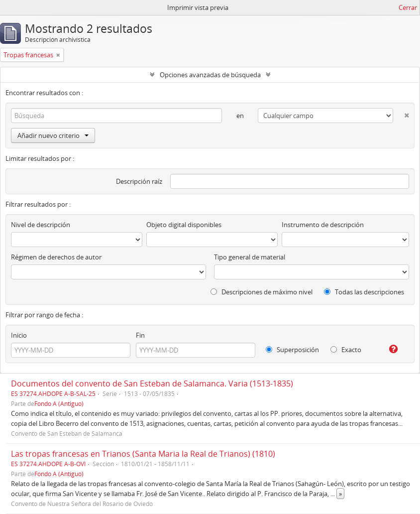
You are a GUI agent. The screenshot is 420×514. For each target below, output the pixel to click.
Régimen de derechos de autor (56, 257)
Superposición (292, 350)
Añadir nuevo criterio (53, 135)
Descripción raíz (139, 181)
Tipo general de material (250, 257)
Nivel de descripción (41, 225)
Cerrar (408, 7)
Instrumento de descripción (323, 225)
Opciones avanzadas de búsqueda (210, 75)
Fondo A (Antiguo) (59, 403)
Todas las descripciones (364, 292)
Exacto (346, 350)
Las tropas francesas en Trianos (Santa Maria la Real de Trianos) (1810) (143, 454)
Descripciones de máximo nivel (262, 292)
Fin (140, 335)
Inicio (19, 335)
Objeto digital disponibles (184, 225)
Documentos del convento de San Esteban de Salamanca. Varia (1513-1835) (152, 384)
